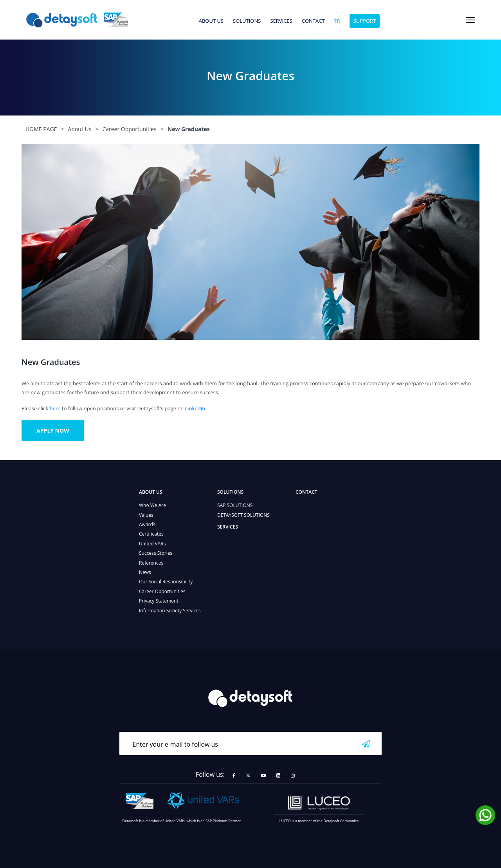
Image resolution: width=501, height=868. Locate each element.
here (55, 408)
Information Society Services (170, 611)
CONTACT (313, 21)
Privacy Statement (159, 601)
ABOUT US (211, 21)
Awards (147, 524)
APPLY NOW (53, 430)
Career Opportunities (162, 591)
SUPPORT (365, 21)
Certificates (151, 534)
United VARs (152, 544)
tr (337, 21)
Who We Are (152, 505)
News (145, 572)
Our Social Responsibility (166, 582)
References (151, 563)
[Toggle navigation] (470, 20)
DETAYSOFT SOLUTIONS (243, 515)
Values (146, 515)
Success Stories (156, 553)
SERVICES (281, 21)
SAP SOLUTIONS (235, 505)
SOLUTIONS (247, 21)
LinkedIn (195, 408)
